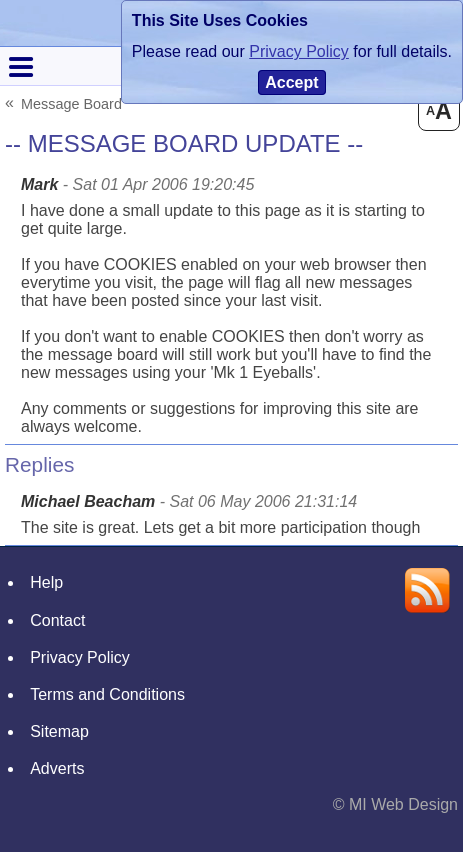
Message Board (71, 103)
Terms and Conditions (107, 694)
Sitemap (59, 731)
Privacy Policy (80, 657)
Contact (57, 620)
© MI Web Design (395, 804)
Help (46, 582)
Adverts (57, 768)
